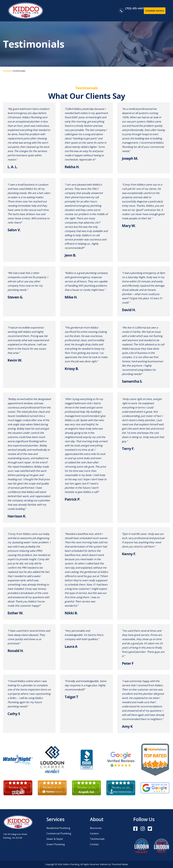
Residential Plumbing (58, 828)
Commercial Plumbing (59, 834)
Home (6, 71)
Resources (96, 828)
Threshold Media (120, 864)
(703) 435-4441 (134, 8)
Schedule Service (155, 11)
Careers (94, 834)
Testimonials (97, 839)
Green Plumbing (56, 844)
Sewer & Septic (55, 839)
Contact (94, 844)
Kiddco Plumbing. (72, 864)
